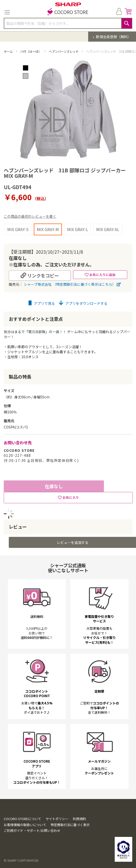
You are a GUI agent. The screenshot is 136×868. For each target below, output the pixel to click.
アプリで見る (42, 303)
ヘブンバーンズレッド (64, 51)
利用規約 (79, 819)
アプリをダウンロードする (83, 303)
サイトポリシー (57, 819)
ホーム (9, 51)
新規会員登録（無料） (113, 37)
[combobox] (68, 23)
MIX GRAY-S (18, 229)
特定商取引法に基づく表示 (70, 825)
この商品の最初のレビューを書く (30, 216)
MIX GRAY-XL (108, 229)
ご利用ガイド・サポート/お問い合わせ (32, 830)
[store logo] (68, 12)
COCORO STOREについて (22, 819)
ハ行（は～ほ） (31, 51)
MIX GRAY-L (78, 229)
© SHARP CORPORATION (21, 860)
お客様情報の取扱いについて (25, 825)
